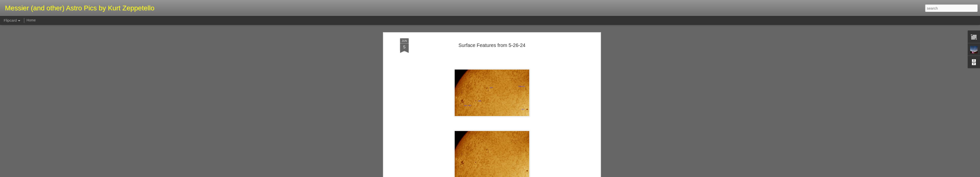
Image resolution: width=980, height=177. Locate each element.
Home (31, 20)
